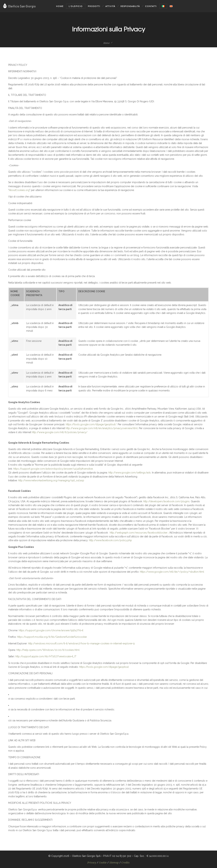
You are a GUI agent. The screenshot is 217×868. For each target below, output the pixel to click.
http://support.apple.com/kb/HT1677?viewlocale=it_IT (46, 656)
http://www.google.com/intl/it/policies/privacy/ (60, 432)
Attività (110, 6)
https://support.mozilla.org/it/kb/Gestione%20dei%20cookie (52, 637)
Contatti (151, 6)
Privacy (92, 863)
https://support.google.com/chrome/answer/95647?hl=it (51, 630)
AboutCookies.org (19, 190)
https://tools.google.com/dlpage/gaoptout (104, 667)
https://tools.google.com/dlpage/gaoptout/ (91, 424)
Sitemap (114, 863)
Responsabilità (130, 6)
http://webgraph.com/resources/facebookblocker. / (140, 533)
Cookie (103, 863)
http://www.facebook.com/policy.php (110, 540)
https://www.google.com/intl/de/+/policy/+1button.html (172, 572)
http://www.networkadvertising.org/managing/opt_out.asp (51, 480)
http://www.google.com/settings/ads (130, 473)
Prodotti (94, 6)
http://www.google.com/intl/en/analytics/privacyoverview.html (102, 428)
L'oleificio (76, 6)
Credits (126, 863)
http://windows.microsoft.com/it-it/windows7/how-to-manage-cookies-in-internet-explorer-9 (81, 643)
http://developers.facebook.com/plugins (166, 501)
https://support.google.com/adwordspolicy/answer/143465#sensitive (53, 469)
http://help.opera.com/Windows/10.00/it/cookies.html (48, 650)
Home (60, 6)
